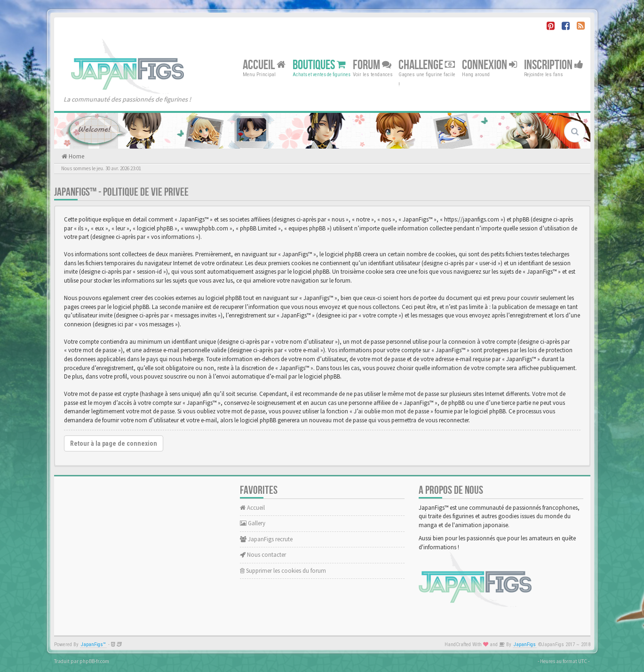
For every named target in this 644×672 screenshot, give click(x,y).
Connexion (489, 65)
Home (76, 156)
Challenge (427, 65)
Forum (372, 65)
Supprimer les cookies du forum (283, 571)
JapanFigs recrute (266, 539)
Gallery (253, 523)
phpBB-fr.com (94, 661)
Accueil (264, 65)
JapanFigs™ (93, 644)
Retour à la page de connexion (114, 443)
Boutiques (319, 65)
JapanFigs (525, 644)
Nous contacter (263, 555)
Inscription (554, 65)
